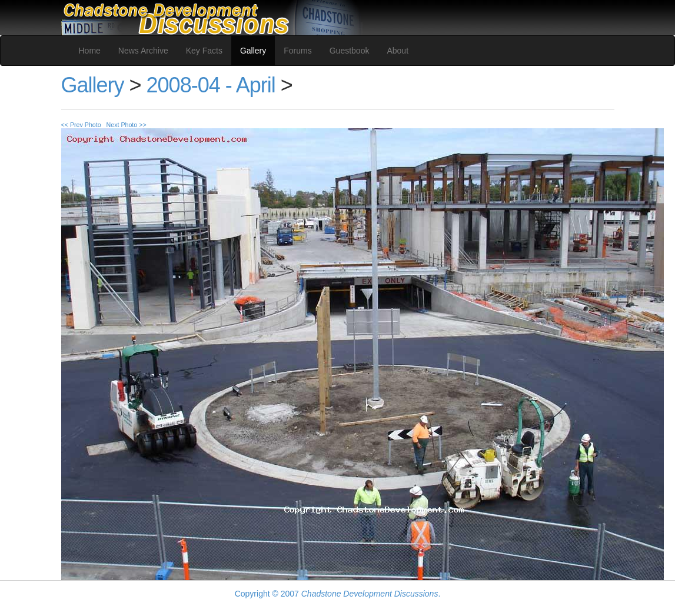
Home (90, 51)
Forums (297, 51)
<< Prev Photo (81, 125)
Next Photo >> (127, 125)
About (398, 51)
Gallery (253, 51)
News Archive (143, 51)
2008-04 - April (211, 85)
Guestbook (350, 51)
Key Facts (204, 51)
